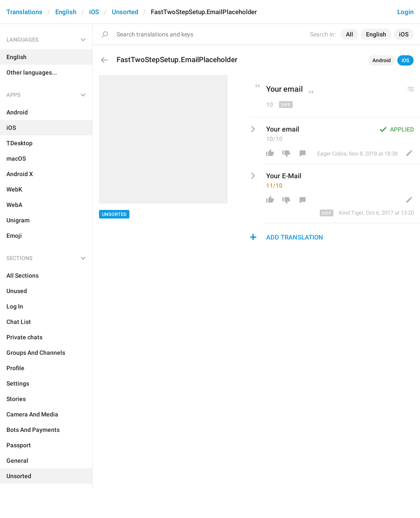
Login (405, 12)
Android (382, 60)
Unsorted (125, 12)
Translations (24, 12)
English (66, 12)
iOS (94, 12)
